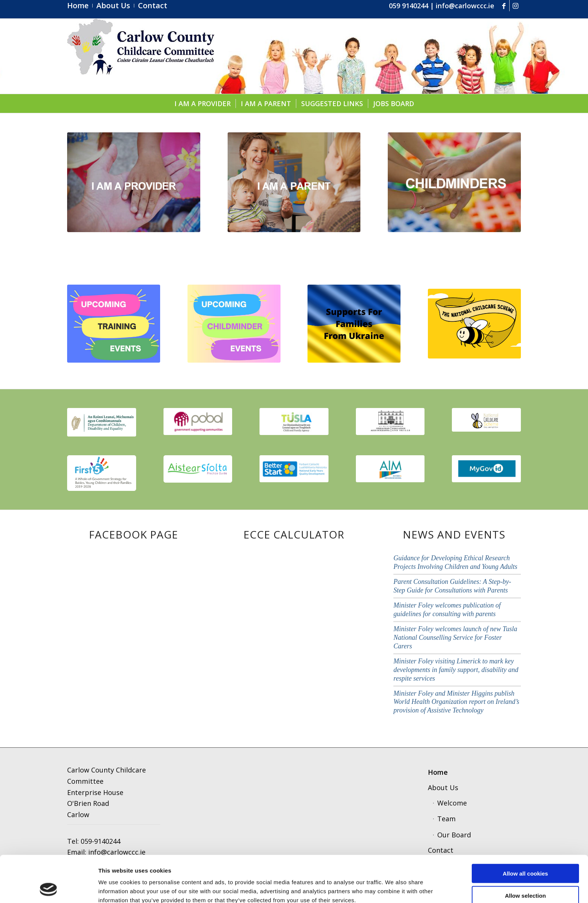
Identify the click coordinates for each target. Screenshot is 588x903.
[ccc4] (141, 56)
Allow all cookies (526, 830)
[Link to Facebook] (504, 6)
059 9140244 (409, 6)
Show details (392, 888)
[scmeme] (486, 420)
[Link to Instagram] (515, 6)
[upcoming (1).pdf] (114, 324)
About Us (443, 787)
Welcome (452, 803)
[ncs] (474, 324)
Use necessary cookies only (525, 874)
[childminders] (454, 182)
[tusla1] (294, 421)
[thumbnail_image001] (102, 422)
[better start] (294, 469)
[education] (390, 421)
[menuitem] (80, 6)
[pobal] (198, 421)
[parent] (294, 182)
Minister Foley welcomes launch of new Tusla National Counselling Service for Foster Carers (455, 637)
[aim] (390, 469)
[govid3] (486, 469)
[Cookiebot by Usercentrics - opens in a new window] (49, 888)
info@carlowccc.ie (465, 6)
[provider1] (134, 182)
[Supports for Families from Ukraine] (354, 324)
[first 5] (102, 473)
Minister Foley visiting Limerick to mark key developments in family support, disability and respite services (456, 670)
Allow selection (525, 852)
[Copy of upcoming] (234, 324)
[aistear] (198, 469)
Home (438, 772)
